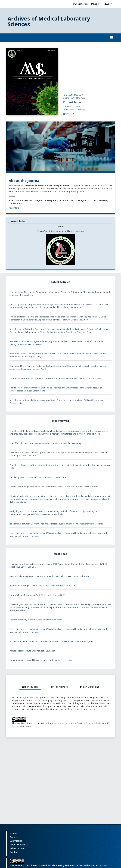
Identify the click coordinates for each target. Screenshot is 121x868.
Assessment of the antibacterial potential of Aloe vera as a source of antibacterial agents (51, 641)
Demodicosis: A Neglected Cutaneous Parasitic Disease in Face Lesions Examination (49, 576)
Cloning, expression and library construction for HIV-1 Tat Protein (41, 660)
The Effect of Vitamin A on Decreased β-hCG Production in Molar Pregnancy (45, 443)
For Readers (30, 687)
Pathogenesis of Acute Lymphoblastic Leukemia (32, 651)
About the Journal (19, 844)
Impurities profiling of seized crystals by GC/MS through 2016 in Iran (42, 586)
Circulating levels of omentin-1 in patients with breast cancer (38, 477)
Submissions (17, 841)
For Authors (59, 687)
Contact (14, 852)
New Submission (80, 4)
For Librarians (90, 687)
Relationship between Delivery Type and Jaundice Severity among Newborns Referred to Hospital (56, 524)
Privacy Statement (94, 706)
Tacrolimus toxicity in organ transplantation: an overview (36, 620)
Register (96, 4)
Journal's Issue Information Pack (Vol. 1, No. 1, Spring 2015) (37, 595)
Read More (14, 208)
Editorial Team (18, 848)
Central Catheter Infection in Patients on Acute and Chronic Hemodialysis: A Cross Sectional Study (56, 378)
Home (13, 833)
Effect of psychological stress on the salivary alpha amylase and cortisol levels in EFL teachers (54, 487)
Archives (14, 837)
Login (108, 4)
